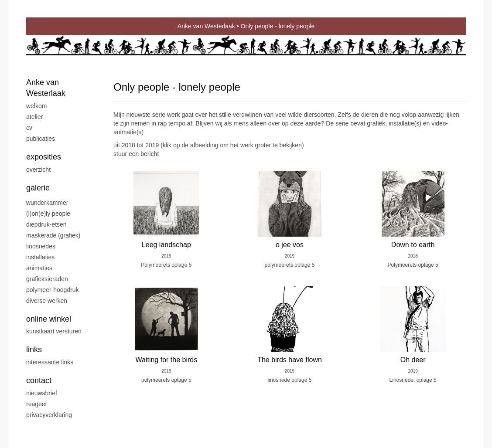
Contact (39, 380)
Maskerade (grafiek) (53, 235)
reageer (37, 404)
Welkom (36, 106)
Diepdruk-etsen (46, 224)
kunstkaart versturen (54, 331)
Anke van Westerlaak (206, 26)
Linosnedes (41, 246)
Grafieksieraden (47, 279)
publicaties (41, 139)
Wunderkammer (47, 203)
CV (29, 128)
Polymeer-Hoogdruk (53, 290)
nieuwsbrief (42, 393)
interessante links (50, 362)
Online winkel (49, 319)
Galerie (38, 188)
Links (34, 350)
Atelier (34, 117)
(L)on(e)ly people (48, 214)
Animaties (39, 268)
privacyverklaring (49, 415)
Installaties (40, 257)
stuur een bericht (136, 154)
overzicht (38, 170)
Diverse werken (47, 301)
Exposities (44, 157)
